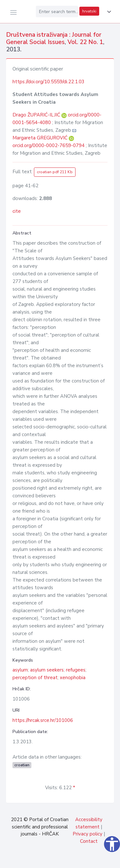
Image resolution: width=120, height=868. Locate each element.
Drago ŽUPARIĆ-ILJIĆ (37, 115)
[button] (108, 12)
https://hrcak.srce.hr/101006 (43, 720)
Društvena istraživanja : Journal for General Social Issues (54, 38)
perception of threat (35, 678)
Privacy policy (88, 834)
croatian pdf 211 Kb (55, 172)
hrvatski (89, 11)
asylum (20, 670)
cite (17, 211)
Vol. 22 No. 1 (85, 42)
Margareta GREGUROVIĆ (41, 138)
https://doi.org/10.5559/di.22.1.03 (48, 82)
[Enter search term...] (57, 11)
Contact (89, 841)
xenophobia (73, 678)
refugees (76, 670)
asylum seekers (47, 670)
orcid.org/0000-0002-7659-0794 (48, 145)
